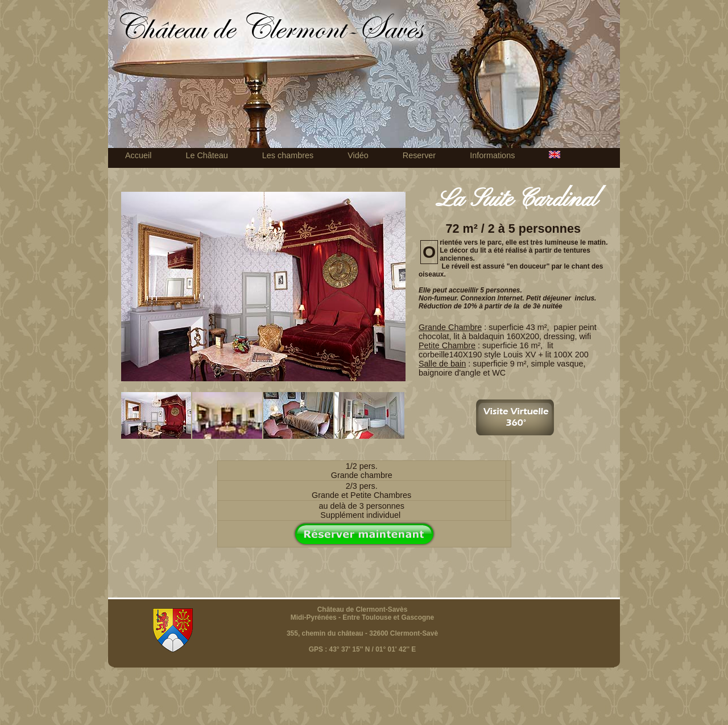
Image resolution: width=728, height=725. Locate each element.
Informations (492, 155)
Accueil (138, 155)
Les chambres (288, 155)
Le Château (206, 155)
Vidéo (358, 155)
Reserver (419, 155)
